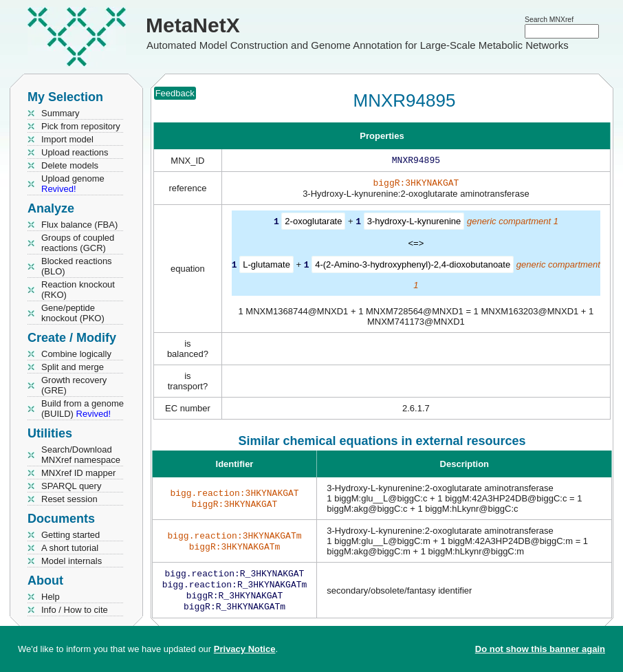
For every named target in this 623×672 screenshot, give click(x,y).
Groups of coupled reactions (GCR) (78, 243)
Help (51, 597)
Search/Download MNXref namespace (81, 455)
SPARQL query (71, 486)
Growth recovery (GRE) (74, 385)
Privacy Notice (245, 649)
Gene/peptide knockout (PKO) (73, 313)
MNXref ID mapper (78, 473)
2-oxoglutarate (313, 224)
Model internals (72, 561)
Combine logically (76, 354)
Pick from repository (81, 126)
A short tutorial (70, 548)
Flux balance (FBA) (79, 225)
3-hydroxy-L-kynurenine (414, 224)
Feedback (175, 93)
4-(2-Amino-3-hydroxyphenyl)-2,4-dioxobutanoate (413, 267)
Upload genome (73, 184)
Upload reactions (75, 152)
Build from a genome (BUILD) (83, 409)
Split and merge (73, 367)
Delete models (70, 165)
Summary (61, 113)
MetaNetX (193, 25)
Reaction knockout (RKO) (78, 290)
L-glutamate (266, 267)
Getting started (70, 535)
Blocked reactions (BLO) (77, 266)
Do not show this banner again (540, 649)
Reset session (69, 499)
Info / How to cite (75, 610)
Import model (67, 139)
